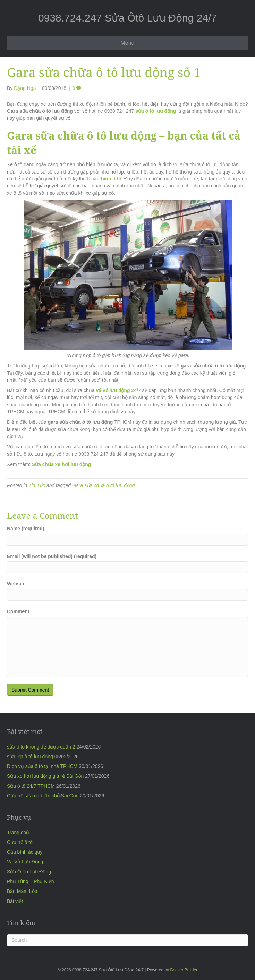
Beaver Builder (184, 970)
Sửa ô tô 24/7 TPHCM (31, 786)
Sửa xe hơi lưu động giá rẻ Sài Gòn (45, 776)
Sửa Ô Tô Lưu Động (29, 872)
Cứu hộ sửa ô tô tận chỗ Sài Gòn (43, 796)
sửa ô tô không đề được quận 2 (41, 747)
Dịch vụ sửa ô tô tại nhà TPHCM (42, 766)
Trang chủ (18, 833)
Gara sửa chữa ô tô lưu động (104, 485)
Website (16, 584)
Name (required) (25, 529)
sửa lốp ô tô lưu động (30, 757)
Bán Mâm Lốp (22, 891)
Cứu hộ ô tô (20, 842)
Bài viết (15, 901)
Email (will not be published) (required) (52, 556)
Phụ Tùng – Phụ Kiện (30, 881)
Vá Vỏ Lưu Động (25, 862)
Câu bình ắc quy (25, 852)
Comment (18, 611)
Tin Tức (37, 485)
